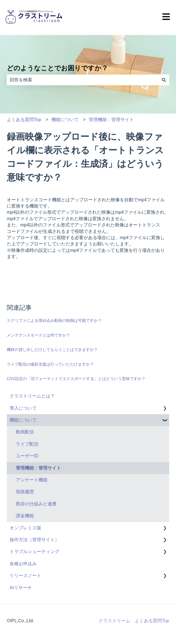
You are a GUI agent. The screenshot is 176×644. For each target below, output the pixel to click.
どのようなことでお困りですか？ (57, 68)
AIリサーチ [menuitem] (21, 588)
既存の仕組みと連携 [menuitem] (36, 504)
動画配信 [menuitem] (25, 432)
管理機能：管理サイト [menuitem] (38, 468)
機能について (65, 120)
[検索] (164, 80)
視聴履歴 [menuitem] (25, 492)
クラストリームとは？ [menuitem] (32, 396)
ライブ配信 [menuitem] (27, 444)
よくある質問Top (24, 120)
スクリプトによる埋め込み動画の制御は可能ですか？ (54, 320)
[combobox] (83, 80)
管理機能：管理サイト (111, 120)
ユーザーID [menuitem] (27, 456)
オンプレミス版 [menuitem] (25, 528)
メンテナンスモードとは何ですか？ (38, 335)
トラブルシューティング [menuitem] (34, 552)
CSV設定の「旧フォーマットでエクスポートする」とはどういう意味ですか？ (76, 379)
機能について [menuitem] (23, 420)
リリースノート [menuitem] (25, 576)
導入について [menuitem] (23, 408)
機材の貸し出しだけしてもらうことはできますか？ (52, 350)
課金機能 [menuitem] (25, 516)
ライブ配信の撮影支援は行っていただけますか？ (50, 364)
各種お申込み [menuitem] (23, 564)
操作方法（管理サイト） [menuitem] (34, 540)
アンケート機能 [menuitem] (32, 480)
